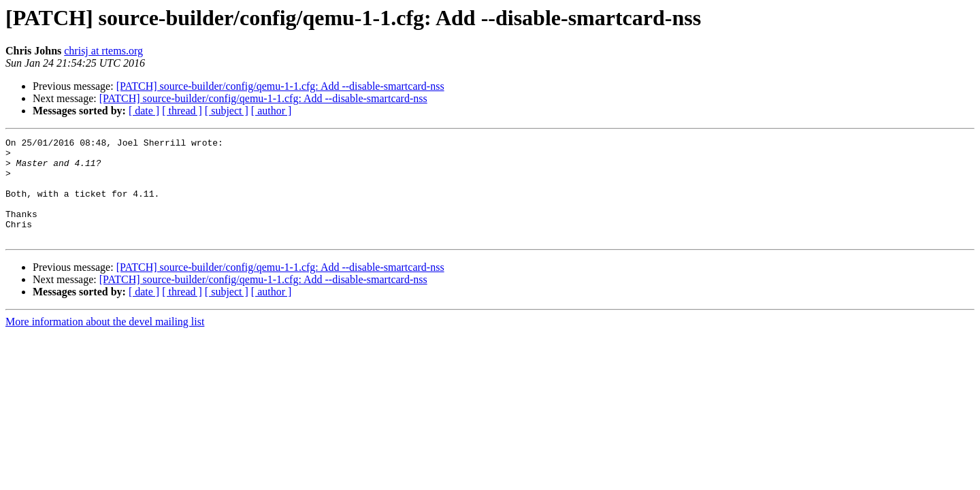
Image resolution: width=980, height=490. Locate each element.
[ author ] (272, 111)
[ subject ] (227, 111)
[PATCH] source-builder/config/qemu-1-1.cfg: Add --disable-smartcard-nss (280, 86)
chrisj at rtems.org (103, 51)
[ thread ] (182, 111)
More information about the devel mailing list (105, 342)
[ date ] (144, 111)
